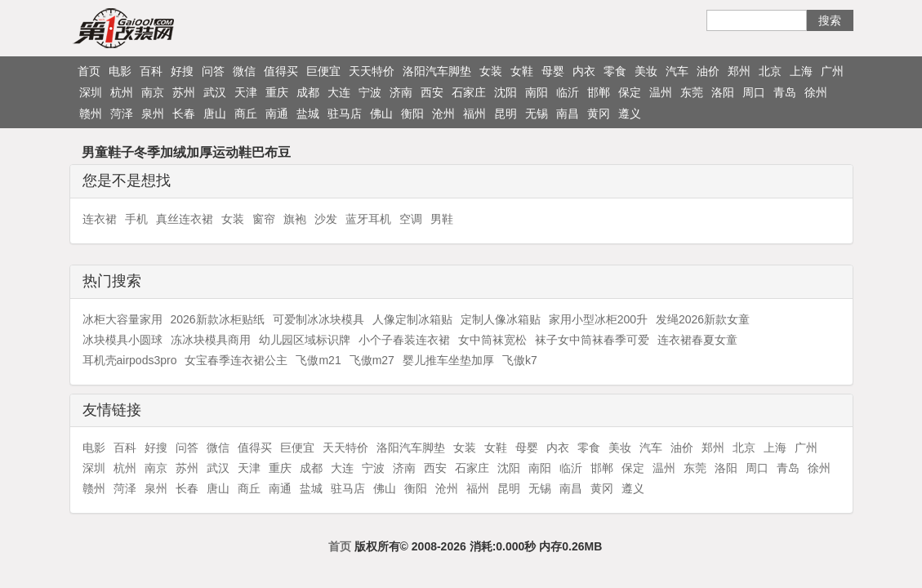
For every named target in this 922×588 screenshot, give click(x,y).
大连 (339, 92)
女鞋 (522, 71)
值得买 (281, 71)
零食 (615, 71)
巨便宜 (323, 71)
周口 (754, 92)
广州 (832, 71)
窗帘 (264, 219)
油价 (708, 71)
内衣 (584, 71)
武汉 (215, 92)
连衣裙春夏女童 (697, 340)
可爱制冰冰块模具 (318, 319)
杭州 (122, 92)
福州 (474, 114)
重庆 (277, 92)
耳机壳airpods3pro (130, 360)
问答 (213, 71)
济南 (401, 92)
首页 (89, 71)
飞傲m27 (372, 360)
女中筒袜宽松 (492, 340)
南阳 (537, 92)
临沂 (568, 92)
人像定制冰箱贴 (412, 319)
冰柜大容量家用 (122, 319)
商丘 (246, 114)
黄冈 (599, 114)
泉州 (153, 114)
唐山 (215, 114)
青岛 (785, 92)
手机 (136, 219)
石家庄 (469, 92)
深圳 (91, 92)
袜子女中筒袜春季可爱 (592, 340)
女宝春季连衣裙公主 (236, 360)
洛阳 (723, 92)
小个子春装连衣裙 (404, 340)
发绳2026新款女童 (703, 319)
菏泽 (122, 114)
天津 (246, 92)
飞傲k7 (520, 360)
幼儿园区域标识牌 (305, 340)
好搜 (182, 71)
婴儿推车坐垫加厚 (448, 360)
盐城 (308, 114)
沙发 (326, 219)
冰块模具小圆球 (122, 340)
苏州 (184, 92)
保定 (630, 92)
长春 (184, 114)
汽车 (677, 71)
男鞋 (442, 219)
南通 (277, 114)
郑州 (739, 71)
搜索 (830, 20)
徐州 (816, 92)
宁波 (370, 92)
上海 (801, 71)
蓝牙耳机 (368, 219)
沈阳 (506, 92)
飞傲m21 (318, 360)
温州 (661, 92)
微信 (244, 71)
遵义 (630, 114)
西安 (432, 92)
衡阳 (412, 114)
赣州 (91, 114)
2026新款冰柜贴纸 (218, 319)
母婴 (553, 71)
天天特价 (372, 71)
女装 (491, 71)
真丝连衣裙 (185, 219)
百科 (151, 71)
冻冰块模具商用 (211, 340)
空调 (411, 219)
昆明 (506, 114)
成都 (308, 92)
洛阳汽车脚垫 (437, 71)
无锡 (537, 114)
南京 (153, 92)
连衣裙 (100, 219)
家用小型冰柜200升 (598, 319)
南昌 (568, 114)
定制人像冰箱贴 (501, 319)
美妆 (646, 71)
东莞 (692, 92)
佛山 (381, 114)
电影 (120, 71)
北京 (770, 71)
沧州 (443, 114)
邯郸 (599, 92)
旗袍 (295, 219)
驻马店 (345, 114)
